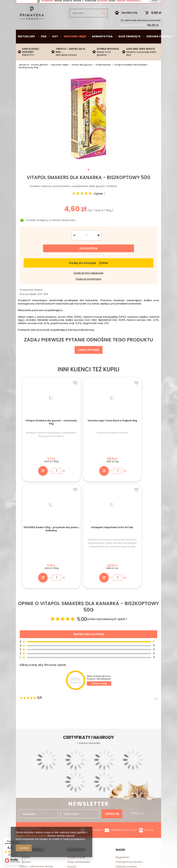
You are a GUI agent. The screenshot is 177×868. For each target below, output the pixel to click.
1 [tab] (88, 181)
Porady (149, 736)
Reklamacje (123, 783)
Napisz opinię (99, 590)
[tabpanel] (88, 130)
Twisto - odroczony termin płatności (36, 774)
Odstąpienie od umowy (131, 778)
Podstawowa (103, 76)
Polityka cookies (126, 773)
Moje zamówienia (79, 769)
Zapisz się (112, 651)
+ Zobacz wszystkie (88, 674)
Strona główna (39, 76)
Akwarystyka (102, 48)
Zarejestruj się (76, 764)
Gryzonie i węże (75, 48)
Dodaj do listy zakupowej (88, 285)
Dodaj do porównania (88, 291)
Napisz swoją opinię (89, 541)
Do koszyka (88, 260)
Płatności (25, 769)
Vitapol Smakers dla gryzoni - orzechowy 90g (38, 436)
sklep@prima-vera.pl (45, 5)
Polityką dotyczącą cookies (31, 836)
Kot (55, 48)
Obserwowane (77, 778)
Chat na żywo (95, 736)
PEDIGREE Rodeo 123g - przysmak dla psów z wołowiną (105, 436)
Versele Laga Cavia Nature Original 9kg (72, 435)
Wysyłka (24, 764)
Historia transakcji (79, 783)
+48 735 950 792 (69, 736)
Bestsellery (26, 48)
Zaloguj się (129, 24)
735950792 (85, 5)
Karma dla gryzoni (82, 76)
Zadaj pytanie (89, 362)
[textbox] (89, 25)
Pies (44, 48)
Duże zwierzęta (130, 48)
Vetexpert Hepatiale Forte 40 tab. (139, 435)
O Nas (23, 781)
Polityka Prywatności (129, 769)
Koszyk (72, 773)
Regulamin (123, 764)
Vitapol (38, 302)
